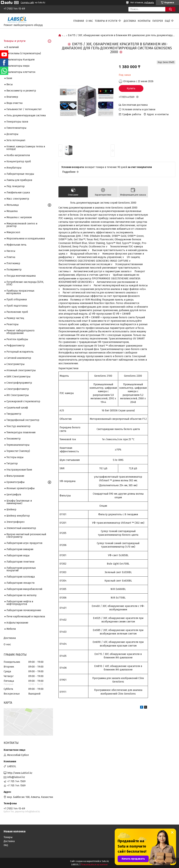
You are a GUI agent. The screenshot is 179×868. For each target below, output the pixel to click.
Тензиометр (14, 439)
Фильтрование (15, 476)
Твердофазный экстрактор (23, 420)
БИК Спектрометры (18, 377)
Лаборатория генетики (20, 562)
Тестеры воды (15, 457)
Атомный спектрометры (21, 370)
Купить (131, 88)
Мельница (13, 205)
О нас (89, 21)
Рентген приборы (17, 339)
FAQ (6, 845)
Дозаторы (12, 134)
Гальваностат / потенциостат (24, 109)
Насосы (11, 251)
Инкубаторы (14, 168)
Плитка (11, 257)
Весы (9, 84)
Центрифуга (14, 495)
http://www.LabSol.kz (20, 773)
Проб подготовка (17, 306)
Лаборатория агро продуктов (24, 543)
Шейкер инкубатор (18, 516)
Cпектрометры (15, 364)
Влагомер (12, 97)
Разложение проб (17, 312)
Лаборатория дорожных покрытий (21, 569)
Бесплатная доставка (135, 105)
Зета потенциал (16, 140)
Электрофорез (15, 522)
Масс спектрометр (18, 199)
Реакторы (12, 324)
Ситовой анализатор (19, 358)
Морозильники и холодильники (26, 239)
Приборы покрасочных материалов (20, 292)
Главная (79, 21)
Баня (9, 78)
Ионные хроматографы (20, 488)
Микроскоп (13, 232)
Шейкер (11, 509)
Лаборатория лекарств (20, 583)
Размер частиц (15, 318)
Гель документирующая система (26, 115)
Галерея (158, 21)
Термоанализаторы (18, 445)
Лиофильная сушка (18, 193)
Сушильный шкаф (17, 408)
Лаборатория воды (18, 556)
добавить (149, 3)
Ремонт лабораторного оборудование (20, 332)
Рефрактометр (16, 346)
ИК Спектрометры (18, 395)
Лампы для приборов (19, 180)
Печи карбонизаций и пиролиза (26, 616)
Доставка (130, 21)
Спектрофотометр (18, 389)
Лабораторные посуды (20, 174)
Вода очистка (14, 103)
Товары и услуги (106, 21)
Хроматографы (15, 482)
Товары (8, 837)
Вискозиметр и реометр (21, 91)
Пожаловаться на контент (94, 865)
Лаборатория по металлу (21, 595)
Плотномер (13, 263)
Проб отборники (17, 300)
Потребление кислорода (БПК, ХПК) (25, 283)
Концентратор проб (19, 161)
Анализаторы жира (18, 66)
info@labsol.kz (16, 777)
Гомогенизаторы (16, 128)
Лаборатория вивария (20, 549)
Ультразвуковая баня (19, 470)
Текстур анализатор (18, 426)
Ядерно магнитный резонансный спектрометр (26, 536)
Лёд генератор (16, 186)
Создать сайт (27, 3)
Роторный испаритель (20, 352)
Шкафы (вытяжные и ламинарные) (19, 502)
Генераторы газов (17, 122)
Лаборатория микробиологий (24, 589)
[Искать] (170, 9)
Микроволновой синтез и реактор (22, 225)
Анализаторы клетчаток (21, 72)
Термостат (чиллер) (18, 451)
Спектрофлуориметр (19, 383)
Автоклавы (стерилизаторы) (24, 53)
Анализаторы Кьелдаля (20, 60)
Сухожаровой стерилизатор (23, 401)
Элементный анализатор (21, 528)
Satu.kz (105, 861)
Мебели (11, 629)
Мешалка (12, 211)
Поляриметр (14, 270)
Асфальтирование (17, 623)
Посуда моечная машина (21, 276)
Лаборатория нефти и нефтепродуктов (20, 603)
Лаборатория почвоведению (24, 610)
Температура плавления (21, 432)
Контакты (144, 21)
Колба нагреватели (18, 155)
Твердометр (14, 414)
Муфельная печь (16, 245)
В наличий (13, 47)
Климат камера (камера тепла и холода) (26, 148)
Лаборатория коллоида (21, 577)
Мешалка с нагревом (19, 217)
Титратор (12, 463)
